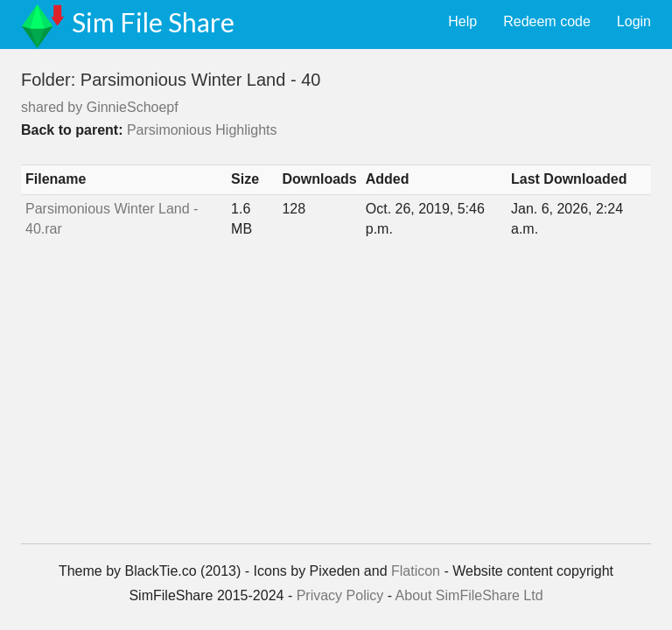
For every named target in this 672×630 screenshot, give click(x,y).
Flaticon (416, 571)
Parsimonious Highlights (202, 130)
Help (462, 21)
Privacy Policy (340, 595)
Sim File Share (153, 22)
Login (634, 21)
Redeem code (547, 21)
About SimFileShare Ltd (469, 595)
